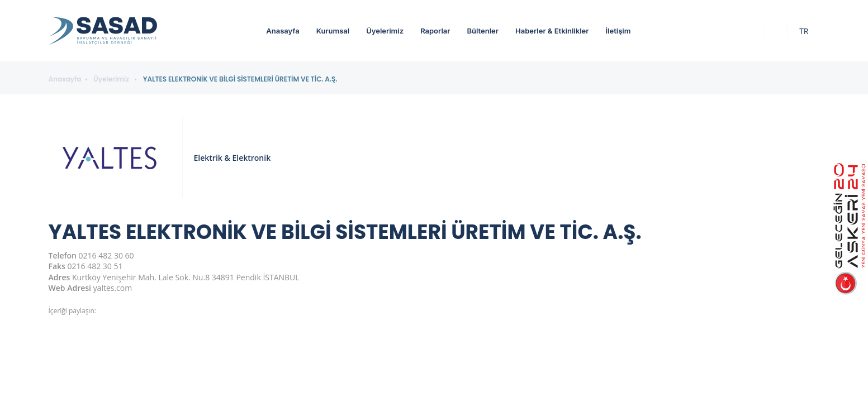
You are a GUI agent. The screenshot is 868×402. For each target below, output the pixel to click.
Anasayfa (283, 31)
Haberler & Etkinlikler (552, 31)
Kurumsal (333, 31)
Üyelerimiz (385, 31)
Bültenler (482, 31)
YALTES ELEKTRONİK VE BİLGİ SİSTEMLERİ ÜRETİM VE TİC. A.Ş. (240, 79)
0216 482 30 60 (106, 255)
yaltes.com (113, 288)
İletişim (618, 31)
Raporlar (435, 31)
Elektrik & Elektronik (233, 158)
